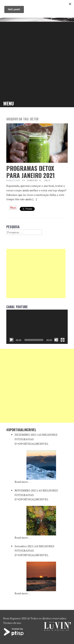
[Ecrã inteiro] (63, 340)
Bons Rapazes (12, 618)
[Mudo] (56, 340)
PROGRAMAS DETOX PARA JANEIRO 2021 (30, 172)
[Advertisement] (37, 61)
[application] (37, 327)
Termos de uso (12, 623)
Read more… (22, 482)
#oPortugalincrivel (21, 430)
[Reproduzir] (11, 340)
